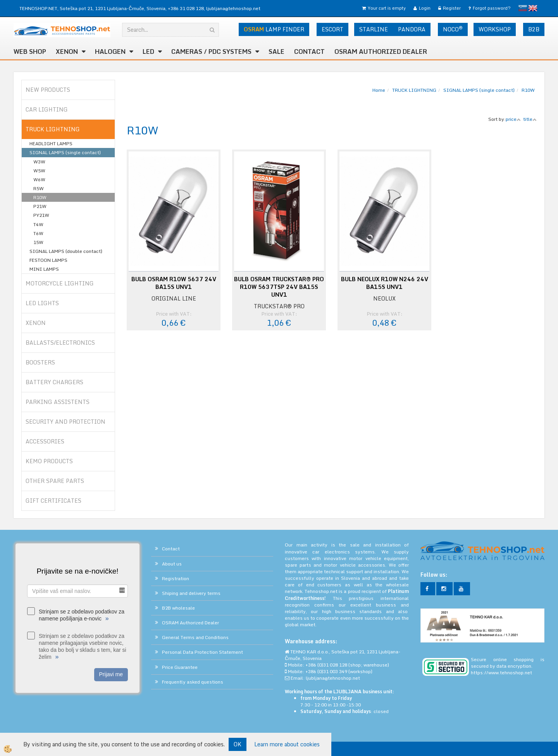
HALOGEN (110, 52)
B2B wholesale (178, 608)
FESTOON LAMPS (48, 260)
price (513, 119)
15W (38, 242)
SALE (276, 52)
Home (379, 90)
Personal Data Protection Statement (202, 652)
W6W (39, 180)
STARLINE (374, 29)
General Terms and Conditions (195, 637)
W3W (39, 162)
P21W (40, 206)
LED (148, 52)
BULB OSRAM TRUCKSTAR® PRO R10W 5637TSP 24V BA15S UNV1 (279, 287)
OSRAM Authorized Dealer (381, 52)
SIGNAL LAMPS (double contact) (66, 251)
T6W (38, 233)
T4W (38, 224)
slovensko (523, 8)
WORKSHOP (495, 29)
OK (238, 744)
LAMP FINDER (274, 29)
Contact (309, 52)
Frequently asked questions (193, 682)
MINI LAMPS (44, 269)
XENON (67, 52)
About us (172, 564)
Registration (176, 578)
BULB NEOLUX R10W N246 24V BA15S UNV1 (385, 283)
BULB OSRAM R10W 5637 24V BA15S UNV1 (174, 283)
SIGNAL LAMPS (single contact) (65, 152)
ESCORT (332, 29)
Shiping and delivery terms (191, 593)
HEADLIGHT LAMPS (51, 143)
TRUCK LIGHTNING (414, 90)
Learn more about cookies (287, 744)
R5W (39, 188)
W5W (39, 171)
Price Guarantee (180, 667)
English (533, 8)
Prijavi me (111, 674)
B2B (534, 29)
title (530, 119)
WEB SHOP (30, 52)
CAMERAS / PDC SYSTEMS (211, 52)
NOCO (453, 29)
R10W (40, 197)
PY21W (41, 215)
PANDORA (412, 29)
